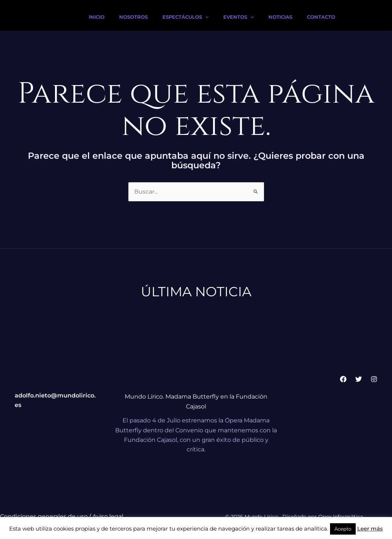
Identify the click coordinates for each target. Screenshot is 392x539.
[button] (205, 17)
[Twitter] (359, 379)
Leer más (370, 529)
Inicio (97, 17)
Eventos (239, 17)
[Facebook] (343, 379)
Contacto (321, 17)
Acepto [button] (343, 529)
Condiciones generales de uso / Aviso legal (62, 516)
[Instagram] (374, 379)
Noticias (280, 17)
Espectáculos (186, 17)
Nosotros (133, 17)
